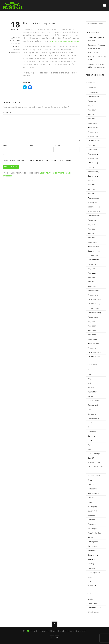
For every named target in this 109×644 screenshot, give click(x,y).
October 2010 (93, 255)
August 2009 (93, 317)
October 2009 (93, 308)
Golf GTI (91, 458)
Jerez (90, 480)
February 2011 (93, 247)
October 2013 (93, 163)
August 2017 (93, 101)
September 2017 (94, 97)
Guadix (91, 471)
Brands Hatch (93, 401)
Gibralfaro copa (94, 454)
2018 (90, 383)
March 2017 (92, 123)
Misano (91, 498)
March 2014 (92, 150)
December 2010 (94, 251)
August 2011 (93, 220)
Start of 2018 (93, 52)
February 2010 (93, 291)
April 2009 (92, 335)
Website (59, 145)
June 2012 (92, 185)
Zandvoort (92, 586)
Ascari (90, 396)
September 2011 (94, 216)
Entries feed (93, 603)
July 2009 (92, 322)
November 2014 (94, 141)
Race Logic (92, 529)
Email (32, 145)
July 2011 (91, 225)
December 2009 (94, 299)
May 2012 (92, 189)
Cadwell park (93, 405)
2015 (90, 374)
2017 (90, 379)
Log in (90, 599)
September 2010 (94, 260)
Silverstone (92, 546)
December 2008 (94, 352)
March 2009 (93, 339)
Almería (91, 388)
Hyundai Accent (94, 476)
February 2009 (94, 344)
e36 (89, 445)
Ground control (94, 462)
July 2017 (92, 106)
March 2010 (92, 286)
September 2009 (94, 313)
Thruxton (91, 568)
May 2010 (92, 277)
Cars (90, 410)
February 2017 (93, 128)
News (90, 502)
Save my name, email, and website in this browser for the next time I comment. (38, 161)
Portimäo (91, 520)
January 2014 (93, 158)
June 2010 (92, 273)
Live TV (91, 485)
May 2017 (92, 114)
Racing (91, 537)
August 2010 (93, 264)
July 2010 (92, 269)
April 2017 (92, 119)
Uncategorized (94, 573)
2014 (90, 370)
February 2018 (93, 92)
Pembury (91, 515)
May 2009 (92, 330)
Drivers (91, 440)
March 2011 (92, 242)
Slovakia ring (93, 555)
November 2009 (94, 304)
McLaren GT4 (93, 489)
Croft (90, 427)
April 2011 (92, 238)
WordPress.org (94, 612)
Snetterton (92, 559)
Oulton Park (92, 511)
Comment (7, 113)
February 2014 (93, 154)
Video (90, 577)
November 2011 (94, 211)
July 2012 (91, 180)
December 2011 (94, 207)
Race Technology (95, 533)
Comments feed (94, 608)
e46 (89, 449)
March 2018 (92, 88)
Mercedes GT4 (94, 493)
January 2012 (93, 203)
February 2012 (93, 198)
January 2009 (93, 348)
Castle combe (93, 418)
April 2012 (92, 194)
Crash (90, 423)
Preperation (15, 44)
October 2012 (93, 176)
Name (6, 145)
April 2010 (92, 282)
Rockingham (93, 542)
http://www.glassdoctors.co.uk (64, 41)
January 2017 (93, 132)
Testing (91, 564)
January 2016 (93, 136)
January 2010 (93, 295)
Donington (92, 436)
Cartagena (92, 414)
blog (18, 38)
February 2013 (93, 172)
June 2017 (92, 110)
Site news (92, 551)
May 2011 (91, 233)
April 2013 (92, 167)
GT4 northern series (96, 467)
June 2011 (92, 229)
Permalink (15, 53)
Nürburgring (93, 507)
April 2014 (92, 145)
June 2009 (92, 326)
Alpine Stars (93, 392)
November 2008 (94, 357)
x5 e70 (90, 581)
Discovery (92, 432)
